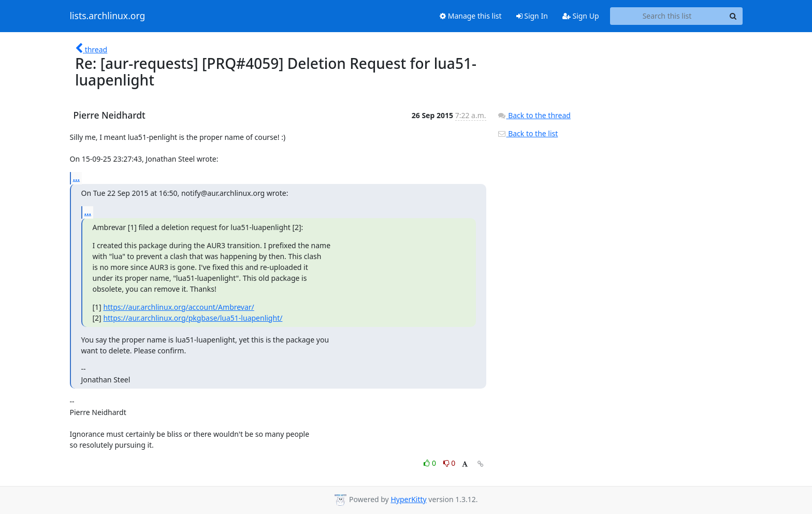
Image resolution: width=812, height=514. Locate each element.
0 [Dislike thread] (450, 463)
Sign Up (581, 16)
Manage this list (471, 16)
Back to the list (528, 133)
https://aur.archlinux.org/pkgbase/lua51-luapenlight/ (193, 318)
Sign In (532, 16)
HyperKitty (408, 499)
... (77, 178)
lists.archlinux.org (108, 16)
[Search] (733, 16)
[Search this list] (667, 16)
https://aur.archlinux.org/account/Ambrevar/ (178, 307)
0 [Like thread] (431, 463)
